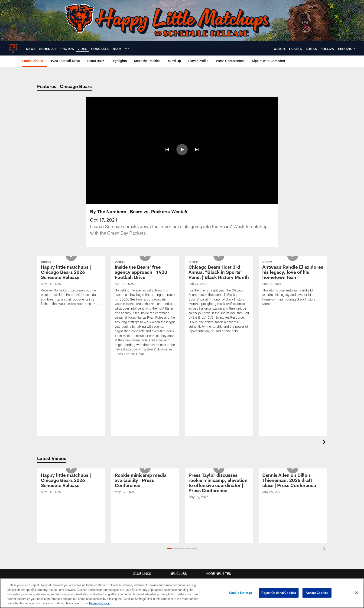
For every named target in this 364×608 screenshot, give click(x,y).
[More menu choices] (127, 48)
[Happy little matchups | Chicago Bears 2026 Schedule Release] (71, 284)
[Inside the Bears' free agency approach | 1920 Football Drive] (145, 309)
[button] (167, 150)
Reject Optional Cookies (279, 593)
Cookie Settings (240, 593)
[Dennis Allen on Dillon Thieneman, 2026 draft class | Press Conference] (293, 484)
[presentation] (325, 443)
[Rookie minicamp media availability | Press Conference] (145, 484)
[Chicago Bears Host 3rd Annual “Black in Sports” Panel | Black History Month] (219, 297)
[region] (182, 593)
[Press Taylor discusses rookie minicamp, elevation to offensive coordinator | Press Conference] (219, 487)
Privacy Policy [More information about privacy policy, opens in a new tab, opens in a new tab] (99, 603)
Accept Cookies (317, 593)
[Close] (357, 593)
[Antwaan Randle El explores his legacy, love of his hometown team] (293, 284)
